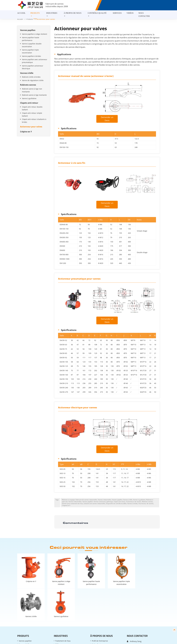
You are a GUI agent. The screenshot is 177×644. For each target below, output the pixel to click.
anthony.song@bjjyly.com (140, 608)
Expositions (96, 613)
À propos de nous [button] (73, 13)
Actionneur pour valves (31, 127)
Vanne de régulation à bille (33, 80)
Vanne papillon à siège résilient (35, 34)
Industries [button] (52, 13)
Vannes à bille (27, 73)
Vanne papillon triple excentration (30, 51)
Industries (61, 598)
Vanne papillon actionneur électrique (33, 67)
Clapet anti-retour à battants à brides (34, 121)
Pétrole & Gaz (61, 617)
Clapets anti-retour (29, 103)
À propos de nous (102, 598)
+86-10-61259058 (137, 612)
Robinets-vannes (28, 85)
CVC (57, 606)
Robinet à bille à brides (31, 77)
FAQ (93, 617)
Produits (30, 19)
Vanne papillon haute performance (31, 39)
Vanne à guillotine (29, 98)
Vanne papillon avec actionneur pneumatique (35, 61)
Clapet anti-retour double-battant (32, 108)
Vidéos (130, 13)
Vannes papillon (28, 30)
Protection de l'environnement (67, 613)
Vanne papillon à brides (31, 56)
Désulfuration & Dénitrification (67, 610)
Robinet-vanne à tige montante (34, 95)
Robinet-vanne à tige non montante (32, 90)
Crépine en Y (26, 132)
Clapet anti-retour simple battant (32, 114)
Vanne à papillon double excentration (32, 45)
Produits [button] (35, 13)
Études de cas (97, 610)
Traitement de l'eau (63, 603)
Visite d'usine (97, 606)
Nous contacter (144, 15)
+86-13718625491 (138, 616)
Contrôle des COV (62, 620)
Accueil (21, 13)
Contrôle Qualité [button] (97, 13)
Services (117, 13)
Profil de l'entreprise (100, 603)
